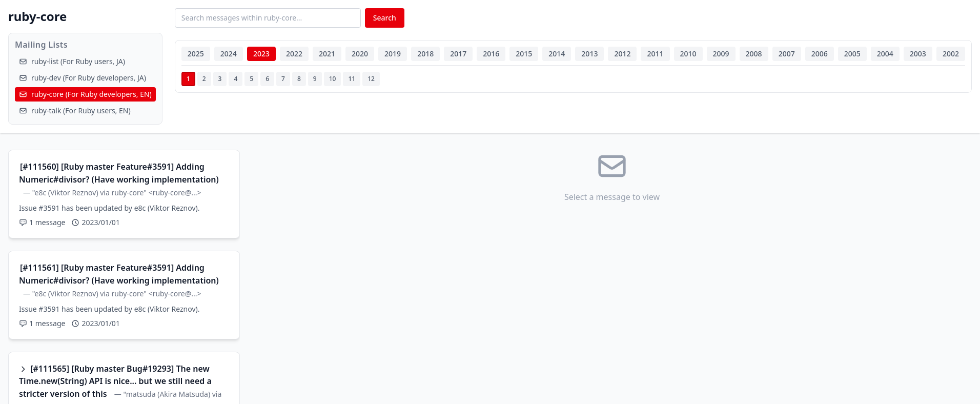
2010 (688, 54)
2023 (261, 54)
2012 (622, 54)
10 (333, 79)
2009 (721, 54)
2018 (425, 54)
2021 (327, 54)
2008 (754, 54)
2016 (491, 54)
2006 (820, 54)
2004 (885, 54)
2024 (229, 54)
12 (371, 79)
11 (352, 79)
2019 (393, 54)
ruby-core (37, 16)
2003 (918, 54)
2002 (951, 54)
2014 (557, 54)
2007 (787, 54)
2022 (294, 54)
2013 (589, 54)
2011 (655, 54)
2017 (458, 54)
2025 (196, 54)
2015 (524, 54)
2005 (852, 54)
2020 (360, 54)
